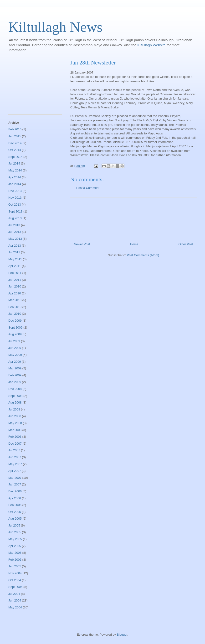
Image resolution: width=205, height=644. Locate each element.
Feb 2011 (15, 273)
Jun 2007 (15, 457)
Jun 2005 (15, 532)
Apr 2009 (15, 362)
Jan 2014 (15, 184)
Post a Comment (88, 188)
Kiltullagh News (55, 27)
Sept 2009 (15, 327)
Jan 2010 (15, 314)
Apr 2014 (15, 177)
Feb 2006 (15, 505)
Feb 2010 (15, 307)
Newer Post (82, 244)
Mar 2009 (15, 368)
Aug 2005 (15, 519)
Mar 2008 (15, 430)
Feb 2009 (15, 375)
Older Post (186, 244)
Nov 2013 (15, 198)
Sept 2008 (15, 396)
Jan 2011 (15, 280)
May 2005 (15, 539)
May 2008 (15, 423)
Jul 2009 (14, 341)
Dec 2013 (15, 191)
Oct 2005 (15, 512)
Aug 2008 (15, 402)
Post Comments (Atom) (143, 255)
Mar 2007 (15, 478)
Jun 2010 (15, 286)
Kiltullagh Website (152, 45)
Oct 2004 (15, 580)
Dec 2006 (15, 491)
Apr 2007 (15, 471)
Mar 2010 (15, 300)
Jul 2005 (14, 525)
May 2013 (15, 239)
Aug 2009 (15, 334)
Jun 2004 (15, 600)
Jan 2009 (15, 382)
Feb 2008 (15, 437)
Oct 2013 (15, 205)
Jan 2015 (15, 136)
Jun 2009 (15, 348)
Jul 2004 (14, 594)
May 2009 (15, 355)
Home (134, 244)
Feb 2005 (15, 560)
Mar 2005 (15, 553)
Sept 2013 (15, 211)
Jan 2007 (15, 484)
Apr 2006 (15, 498)
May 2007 (15, 464)
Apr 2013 (15, 246)
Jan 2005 (15, 566)
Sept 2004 (15, 587)
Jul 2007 (14, 450)
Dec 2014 (15, 143)
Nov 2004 (15, 573)
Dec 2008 (15, 389)
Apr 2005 (15, 546)
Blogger (122, 635)
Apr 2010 (15, 293)
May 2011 (15, 259)
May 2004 (15, 607)
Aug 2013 (15, 218)
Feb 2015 (15, 129)
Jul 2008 (14, 409)
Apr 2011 (15, 266)
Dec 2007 (15, 444)
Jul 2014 (14, 163)
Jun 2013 (15, 232)
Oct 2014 (15, 150)
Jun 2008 (15, 416)
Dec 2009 (15, 321)
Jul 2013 (14, 225)
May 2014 (15, 170)
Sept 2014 (15, 157)
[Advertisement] (35, 87)
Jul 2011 (14, 252)
